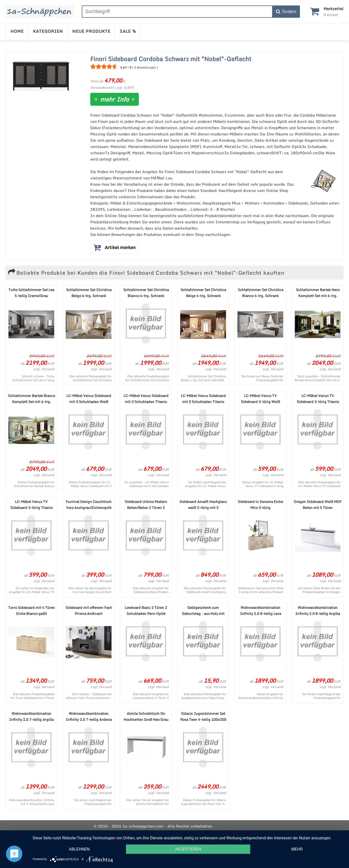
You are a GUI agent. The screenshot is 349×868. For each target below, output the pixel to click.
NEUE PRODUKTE (91, 31)
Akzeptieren (188, 849)
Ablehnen (79, 849)
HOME (17, 31)
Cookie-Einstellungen (236, 826)
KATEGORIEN (48, 31)
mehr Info (115, 99)
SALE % (128, 31)
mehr (297, 849)
